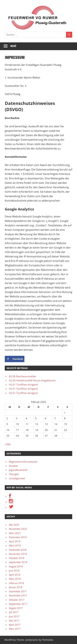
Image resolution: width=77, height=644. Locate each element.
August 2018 (16, 566)
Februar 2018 (16, 583)
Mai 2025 (14, 525)
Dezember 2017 (18, 591)
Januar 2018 (16, 587)
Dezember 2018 (18, 550)
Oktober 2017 (17, 600)
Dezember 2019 (18, 537)
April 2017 (15, 625)
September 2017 (18, 604)
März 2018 (15, 579)
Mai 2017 (14, 621)
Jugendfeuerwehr (18, 470)
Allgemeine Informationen (23, 462)
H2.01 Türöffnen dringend (23, 385)
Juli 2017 (14, 612)
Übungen (14, 474)
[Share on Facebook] (15, 359)
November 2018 (18, 554)
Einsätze (13, 466)
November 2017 (18, 595)
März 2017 (15, 629)
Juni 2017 (14, 616)
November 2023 (18, 529)
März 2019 (15, 545)
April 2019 (15, 541)
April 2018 (15, 575)
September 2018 (18, 562)
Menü (13, 46)
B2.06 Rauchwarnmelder (23, 376)
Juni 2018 (14, 571)
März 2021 (15, 533)
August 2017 (16, 608)
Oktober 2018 (17, 558)
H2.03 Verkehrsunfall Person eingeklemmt (32, 380)
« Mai (8, 444)
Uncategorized (17, 478)
